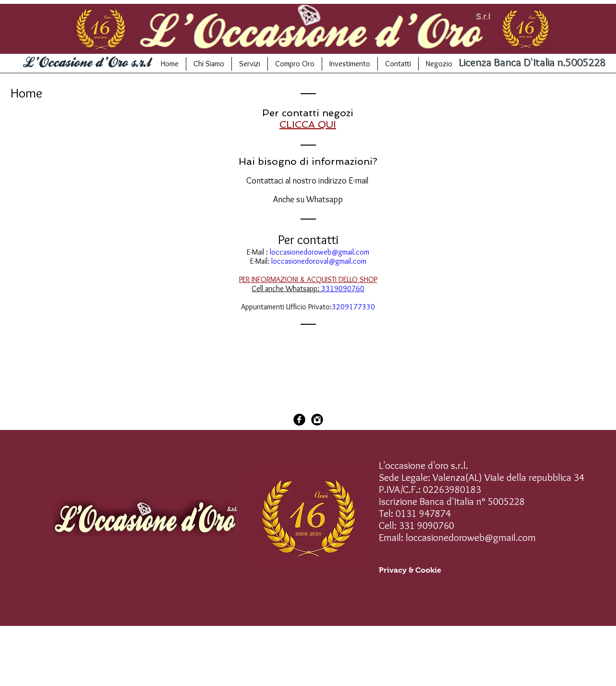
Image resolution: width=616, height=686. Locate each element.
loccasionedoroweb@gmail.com (320, 252)
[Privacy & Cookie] (410, 570)
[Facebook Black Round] (299, 420)
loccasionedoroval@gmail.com (319, 261)
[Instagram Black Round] (317, 420)
